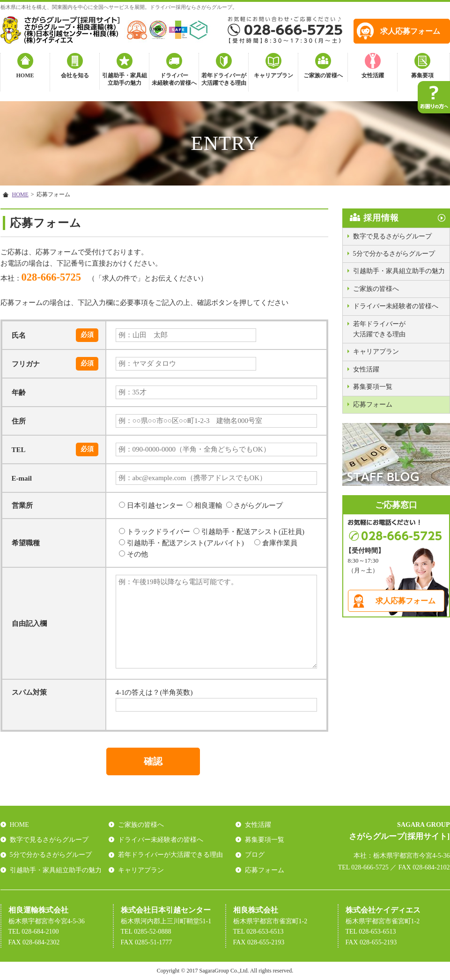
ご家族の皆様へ (323, 75)
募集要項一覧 (373, 387)
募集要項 (422, 75)
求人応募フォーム (410, 31)
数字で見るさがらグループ (392, 236)
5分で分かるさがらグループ (394, 254)
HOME (25, 75)
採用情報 (381, 218)
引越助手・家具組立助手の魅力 (125, 79)
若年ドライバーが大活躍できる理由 (224, 79)
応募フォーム (373, 405)
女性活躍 (373, 75)
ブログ (255, 855)
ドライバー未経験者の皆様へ (174, 79)
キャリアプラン (273, 75)
